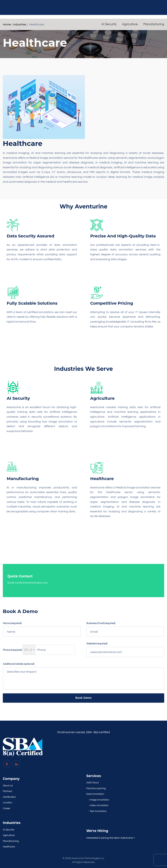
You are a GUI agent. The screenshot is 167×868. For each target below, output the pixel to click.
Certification (9, 797)
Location (8, 803)
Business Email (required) (101, 623)
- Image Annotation (99, 800)
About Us (8, 786)
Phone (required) (12, 650)
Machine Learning (96, 788)
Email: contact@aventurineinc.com (28, 583)
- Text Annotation (98, 811)
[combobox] (29, 650)
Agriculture (130, 24)
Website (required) (97, 644)
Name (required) (12, 623)
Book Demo (83, 698)
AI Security (109, 24)
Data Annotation (95, 794)
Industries (20, 24)
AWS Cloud (92, 783)
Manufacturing (154, 24)
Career (7, 808)
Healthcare (9, 847)
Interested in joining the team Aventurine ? (111, 838)
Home (7, 24)
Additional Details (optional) (19, 664)
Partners (7, 791)
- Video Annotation (99, 805)
